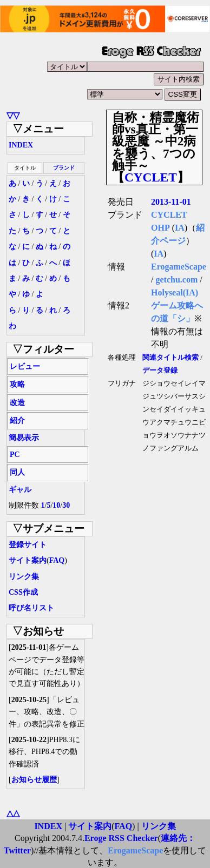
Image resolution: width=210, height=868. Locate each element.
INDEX (21, 145)
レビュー (25, 366)
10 (56, 505)
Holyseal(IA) (175, 292)
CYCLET (151, 177)
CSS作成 (23, 592)
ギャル (20, 490)
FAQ (57, 560)
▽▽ (13, 115)
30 (66, 505)
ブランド (64, 168)
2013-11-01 (171, 202)
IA (180, 228)
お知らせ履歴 (34, 780)
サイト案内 (28, 560)
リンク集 (24, 577)
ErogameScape (179, 267)
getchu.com (176, 280)
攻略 (17, 384)
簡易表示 (24, 438)
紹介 (17, 420)
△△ (13, 813)
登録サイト (28, 545)
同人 (17, 472)
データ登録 (160, 371)
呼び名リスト (31, 608)
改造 (17, 403)
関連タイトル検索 (170, 358)
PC (15, 455)
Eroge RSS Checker (121, 838)
